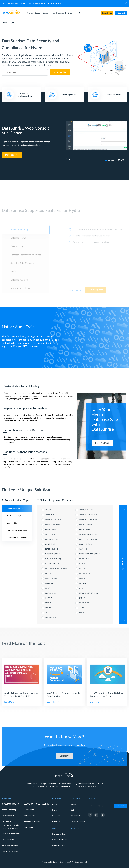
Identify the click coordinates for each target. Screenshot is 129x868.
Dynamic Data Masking (12, 825)
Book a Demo (107, 13)
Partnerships (57, 816)
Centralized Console (78, 822)
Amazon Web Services (32, 821)
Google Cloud (28, 827)
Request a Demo (102, 443)
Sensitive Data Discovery (11, 834)
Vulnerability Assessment (11, 845)
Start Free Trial (60, 72)
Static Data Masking (11, 829)
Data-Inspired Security (10, 851)
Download (121, 13)
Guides (73, 804)
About (55, 804)
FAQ (72, 810)
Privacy (94, 787)
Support (38, 13)
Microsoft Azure (29, 816)
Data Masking (7, 821)
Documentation (76, 816)
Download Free (12, 155)
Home (4, 23)
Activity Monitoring (9, 810)
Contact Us (56, 822)
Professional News (59, 834)
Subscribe (120, 806)
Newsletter (94, 798)
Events (55, 810)
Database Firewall (8, 816)
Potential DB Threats (60, 840)
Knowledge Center (59, 846)
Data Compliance (8, 840)
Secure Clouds (29, 810)
